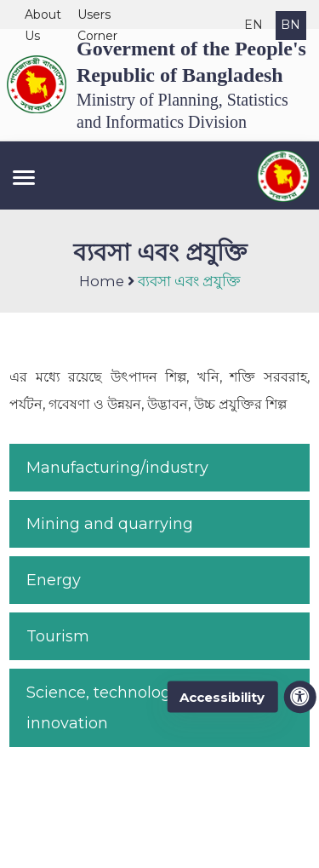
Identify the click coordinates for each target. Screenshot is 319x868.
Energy (54, 580)
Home (102, 281)
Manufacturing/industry (117, 468)
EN (253, 25)
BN (291, 25)
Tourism (58, 636)
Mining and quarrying (110, 524)
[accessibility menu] (300, 697)
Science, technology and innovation (120, 708)
